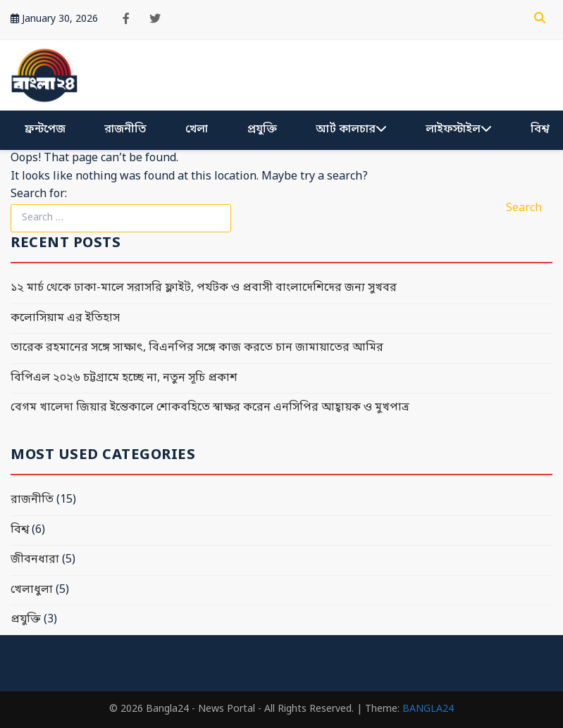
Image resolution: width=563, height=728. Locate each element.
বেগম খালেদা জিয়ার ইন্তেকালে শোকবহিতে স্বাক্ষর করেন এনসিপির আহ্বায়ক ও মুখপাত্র (210, 408)
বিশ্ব (540, 130)
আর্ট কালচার (351, 130)
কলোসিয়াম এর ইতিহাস (65, 318)
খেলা (197, 130)
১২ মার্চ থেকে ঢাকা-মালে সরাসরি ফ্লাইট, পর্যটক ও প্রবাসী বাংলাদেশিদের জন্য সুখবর (204, 288)
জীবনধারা (35, 560)
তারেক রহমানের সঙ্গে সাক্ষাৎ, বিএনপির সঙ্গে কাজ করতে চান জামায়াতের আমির (197, 348)
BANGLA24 (428, 709)
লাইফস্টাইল (459, 130)
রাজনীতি (125, 130)
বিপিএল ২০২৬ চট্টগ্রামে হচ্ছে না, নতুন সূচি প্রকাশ (124, 378)
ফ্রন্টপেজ (45, 130)
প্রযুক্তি (262, 130)
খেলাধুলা (32, 590)
